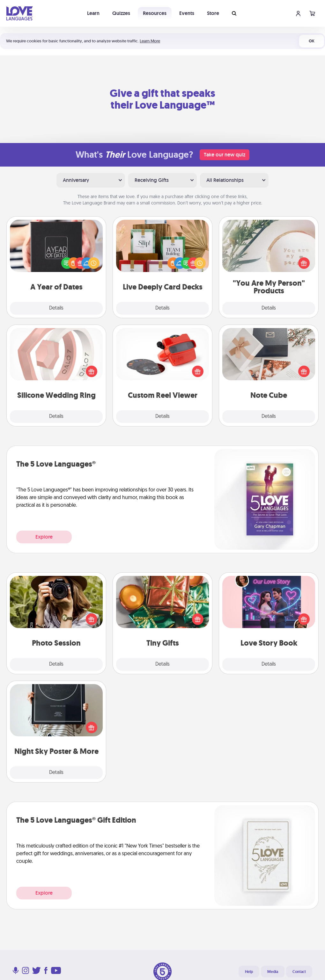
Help (249, 972)
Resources (155, 13)
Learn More (150, 41)
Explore (44, 537)
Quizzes (121, 13)
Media (273, 972)
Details (56, 308)
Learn (93, 13)
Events (187, 13)
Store (213, 13)
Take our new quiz (225, 155)
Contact (299, 972)
